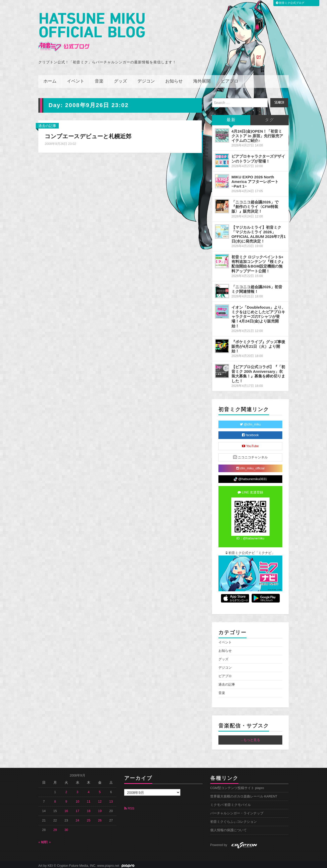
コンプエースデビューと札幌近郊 (88, 134)
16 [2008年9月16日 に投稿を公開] (66, 809)
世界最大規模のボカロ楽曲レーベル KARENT (244, 794)
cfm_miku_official (250, 466)
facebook (250, 433)
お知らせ (174, 79)
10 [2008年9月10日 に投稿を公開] (77, 799)
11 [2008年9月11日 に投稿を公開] (89, 799)
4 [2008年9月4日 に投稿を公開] (89, 790)
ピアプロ (230, 79)
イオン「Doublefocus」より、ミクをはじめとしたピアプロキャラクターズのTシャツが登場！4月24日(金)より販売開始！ (259, 314)
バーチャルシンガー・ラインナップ (237, 811)
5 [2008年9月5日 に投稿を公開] (100, 790)
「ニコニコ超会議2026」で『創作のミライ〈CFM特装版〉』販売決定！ (255, 204)
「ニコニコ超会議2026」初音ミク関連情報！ (257, 287)
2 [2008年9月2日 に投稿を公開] (66, 790)
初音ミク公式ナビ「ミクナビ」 (250, 551)
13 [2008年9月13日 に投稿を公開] (111, 799)
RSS (129, 806)
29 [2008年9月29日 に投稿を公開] (55, 828)
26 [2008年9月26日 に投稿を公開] (100, 818)
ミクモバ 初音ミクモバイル (231, 803)
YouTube (250, 444)
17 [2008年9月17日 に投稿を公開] (77, 809)
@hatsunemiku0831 (250, 477)
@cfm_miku (250, 422)
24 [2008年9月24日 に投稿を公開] (77, 818)
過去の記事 (47, 123)
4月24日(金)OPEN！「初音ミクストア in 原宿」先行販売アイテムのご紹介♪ (257, 134)
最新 (231, 118)
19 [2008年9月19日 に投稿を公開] (100, 809)
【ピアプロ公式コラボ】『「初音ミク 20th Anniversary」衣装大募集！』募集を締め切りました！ (258, 371)
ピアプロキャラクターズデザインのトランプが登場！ (258, 156)
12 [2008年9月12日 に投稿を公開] (100, 799)
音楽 (99, 79)
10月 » (46, 840)
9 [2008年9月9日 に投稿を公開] (66, 799)
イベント (76, 79)
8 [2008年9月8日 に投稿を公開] (55, 799)
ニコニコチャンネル (250, 455)
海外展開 (202, 79)
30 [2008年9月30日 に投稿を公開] (66, 828)
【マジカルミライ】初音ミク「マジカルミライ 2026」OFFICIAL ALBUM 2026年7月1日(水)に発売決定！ (259, 232)
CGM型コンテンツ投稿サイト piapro (237, 786)
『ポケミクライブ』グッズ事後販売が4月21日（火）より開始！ (258, 344)
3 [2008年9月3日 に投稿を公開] (78, 790)
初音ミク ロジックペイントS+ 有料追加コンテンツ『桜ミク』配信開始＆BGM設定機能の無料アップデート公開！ (258, 262)
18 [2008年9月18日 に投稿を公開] (89, 809)
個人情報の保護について (229, 828)
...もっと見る (250, 738)
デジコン (146, 79)
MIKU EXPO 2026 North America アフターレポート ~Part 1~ (255, 179)
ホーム (50, 79)
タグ (270, 118)
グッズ (120, 79)
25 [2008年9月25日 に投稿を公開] (89, 818)
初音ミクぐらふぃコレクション (233, 819)
